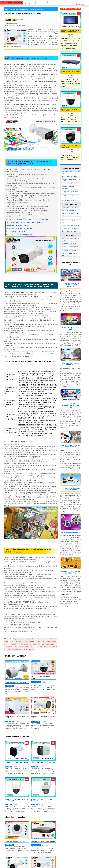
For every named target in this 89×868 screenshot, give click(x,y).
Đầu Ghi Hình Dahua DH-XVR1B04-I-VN (43, 841)
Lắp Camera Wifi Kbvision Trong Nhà (71, 214)
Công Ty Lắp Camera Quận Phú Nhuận (24, 639)
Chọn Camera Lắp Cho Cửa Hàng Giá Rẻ (22, 641)
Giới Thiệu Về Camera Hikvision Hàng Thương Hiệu (25, 644)
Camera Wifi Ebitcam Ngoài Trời (70, 208)
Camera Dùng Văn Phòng (33, 2)
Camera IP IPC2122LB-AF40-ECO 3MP (16, 763)
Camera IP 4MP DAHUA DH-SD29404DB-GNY (69, 147)
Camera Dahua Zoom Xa (37, 9)
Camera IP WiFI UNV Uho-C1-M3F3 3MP (43, 763)
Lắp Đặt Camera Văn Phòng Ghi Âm (24, 647)
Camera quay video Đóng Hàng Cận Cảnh (70, 192)
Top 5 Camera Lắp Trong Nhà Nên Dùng (70, 197)
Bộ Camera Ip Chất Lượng (69, 243)
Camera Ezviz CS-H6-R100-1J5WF (15, 841)
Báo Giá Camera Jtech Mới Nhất (71, 328)
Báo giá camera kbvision (69, 184)
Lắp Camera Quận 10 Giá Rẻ (71, 532)
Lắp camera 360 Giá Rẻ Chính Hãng (70, 247)
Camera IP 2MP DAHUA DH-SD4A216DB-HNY (69, 110)
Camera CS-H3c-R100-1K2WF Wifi (15, 682)
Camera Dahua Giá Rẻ (22, 9)
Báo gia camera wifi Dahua (69, 176)
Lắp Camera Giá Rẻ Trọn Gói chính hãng (70, 254)
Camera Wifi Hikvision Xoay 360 (71, 228)
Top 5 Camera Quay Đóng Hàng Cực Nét (71, 180)
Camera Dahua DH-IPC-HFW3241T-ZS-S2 (22, 14)
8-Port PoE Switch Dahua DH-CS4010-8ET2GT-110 (70, 72)
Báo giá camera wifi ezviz (69, 200)
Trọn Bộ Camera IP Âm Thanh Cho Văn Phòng (21, 649)
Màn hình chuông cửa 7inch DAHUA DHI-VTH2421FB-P (70, 31)
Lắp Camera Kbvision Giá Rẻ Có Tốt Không (71, 489)
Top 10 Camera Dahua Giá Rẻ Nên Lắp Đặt (71, 446)
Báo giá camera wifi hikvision (70, 231)
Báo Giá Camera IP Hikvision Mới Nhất (71, 173)
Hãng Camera (67, 2)
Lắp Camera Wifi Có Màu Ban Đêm (70, 222)
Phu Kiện (28, 4)
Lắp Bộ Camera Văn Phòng (52, 2)
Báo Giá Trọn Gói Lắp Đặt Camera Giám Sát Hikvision (71, 285)
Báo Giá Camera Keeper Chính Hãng (71, 364)
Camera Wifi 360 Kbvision (69, 218)
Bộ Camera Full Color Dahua (70, 251)
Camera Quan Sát (10, 9)
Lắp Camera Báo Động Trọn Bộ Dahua (70, 239)
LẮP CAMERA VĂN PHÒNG (12, 3)
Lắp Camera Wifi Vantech (69, 211)
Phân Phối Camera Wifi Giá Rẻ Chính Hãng (71, 572)
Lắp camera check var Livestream (68, 187)
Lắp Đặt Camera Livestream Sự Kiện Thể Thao (71, 406)
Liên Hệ (35, 4)
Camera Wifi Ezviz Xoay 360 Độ (70, 225)
